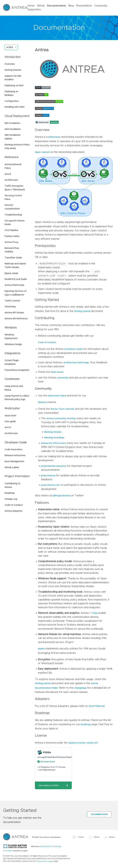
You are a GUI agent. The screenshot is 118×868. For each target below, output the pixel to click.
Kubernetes (54, 137)
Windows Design (13, 344)
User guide (10, 422)
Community (101, 6)
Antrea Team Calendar (62, 409)
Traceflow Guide (13, 258)
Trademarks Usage (45, 861)
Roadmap (10, 493)
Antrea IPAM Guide (14, 285)
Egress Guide (11, 273)
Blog (71, 6)
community (63, 378)
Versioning (10, 307)
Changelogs (80, 688)
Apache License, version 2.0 (83, 743)
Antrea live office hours (53, 443)
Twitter (78, 837)
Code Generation (14, 450)
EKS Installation (12, 123)
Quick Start (10, 416)
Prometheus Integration (17, 370)
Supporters (34, 10)
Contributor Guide (73, 349)
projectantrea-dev (51, 485)
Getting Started (13, 70)
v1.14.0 (10, 47)
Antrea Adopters (14, 511)
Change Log (11, 499)
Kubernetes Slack (57, 396)
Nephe (41, 649)
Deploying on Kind (14, 86)
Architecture (11, 180)
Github (94, 837)
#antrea (42, 402)
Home (31, 6)
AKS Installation (13, 129)
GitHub (41, 6)
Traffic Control (12, 301)
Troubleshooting (13, 215)
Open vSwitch (42, 152)
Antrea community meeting (61, 419)
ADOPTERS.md (97, 706)
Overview (10, 64)
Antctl (8, 174)
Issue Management (14, 462)
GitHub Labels (12, 468)
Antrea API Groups (14, 313)
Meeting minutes (53, 432)
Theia (94, 613)
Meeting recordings (54, 438)
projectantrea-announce (54, 466)
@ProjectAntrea (62, 496)
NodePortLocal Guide (16, 279)
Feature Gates (12, 236)
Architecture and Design (76, 363)
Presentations (84, 6)
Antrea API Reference (16, 319)
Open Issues (57, 372)
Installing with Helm (15, 107)
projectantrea (48, 476)
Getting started (82, 311)
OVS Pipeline (11, 230)
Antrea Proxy (12, 242)
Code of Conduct (14, 505)
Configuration (12, 101)
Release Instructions (15, 456)
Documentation (57, 6)
